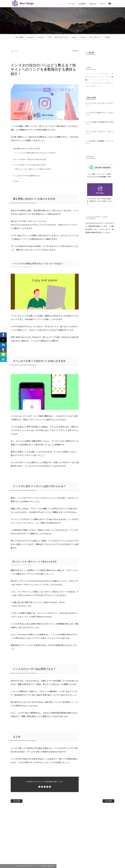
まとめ (15, 181)
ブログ (102, 4)
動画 (109, 83)
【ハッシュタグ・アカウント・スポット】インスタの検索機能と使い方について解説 (100, 131)
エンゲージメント (105, 80)
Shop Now (101, 77)
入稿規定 (108, 77)
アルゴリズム (97, 83)
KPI (103, 83)
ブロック (88, 86)
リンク (21, 51)
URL (14, 51)
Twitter (74, 37)
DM (106, 83)
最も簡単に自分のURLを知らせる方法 (26, 149)
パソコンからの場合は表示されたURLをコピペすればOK (35, 153)
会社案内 (82, 4)
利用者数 (94, 77)
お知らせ (93, 4)
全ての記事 (19, 37)
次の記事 (101, 801)
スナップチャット (95, 37)
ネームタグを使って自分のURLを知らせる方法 (29, 160)
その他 (107, 37)
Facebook (30, 37)
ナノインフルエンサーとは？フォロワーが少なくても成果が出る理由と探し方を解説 (100, 103)
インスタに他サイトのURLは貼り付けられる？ (29, 165)
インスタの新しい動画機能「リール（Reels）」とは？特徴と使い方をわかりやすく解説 (100, 141)
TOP (2, 866)
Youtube (83, 37)
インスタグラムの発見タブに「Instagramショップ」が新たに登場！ (100, 113)
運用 (94, 86)
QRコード (89, 74)
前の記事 (24, 801)
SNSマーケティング (61, 37)
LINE (50, 37)
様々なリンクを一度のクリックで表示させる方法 (33, 169)
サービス (72, 4)
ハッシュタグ (97, 74)
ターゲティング (93, 80)
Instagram (41, 37)
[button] (3, 335)
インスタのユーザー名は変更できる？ (26, 176)
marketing (99, 86)
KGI (110, 74)
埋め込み (106, 74)
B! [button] (3, 359)
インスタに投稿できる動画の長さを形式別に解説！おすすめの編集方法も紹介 (100, 122)
